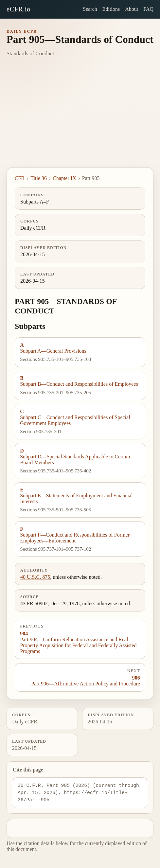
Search (90, 9)
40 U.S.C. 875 (35, 577)
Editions (111, 9)
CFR (20, 178)
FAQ (148, 9)
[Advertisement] (80, 118)
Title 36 (39, 178)
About (132, 9)
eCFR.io (18, 9)
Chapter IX (64, 178)
